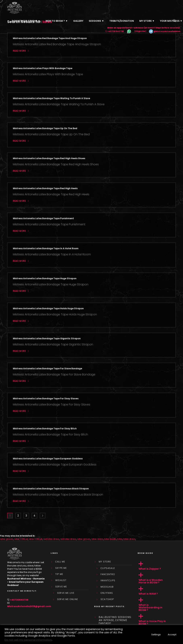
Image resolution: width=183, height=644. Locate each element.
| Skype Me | (140, 31)
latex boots (110, 539)
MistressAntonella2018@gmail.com (29, 606)
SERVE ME (61, 587)
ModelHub (107, 587)
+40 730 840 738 (116, 31)
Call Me (60, 562)
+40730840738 (19, 600)
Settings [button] (156, 635)
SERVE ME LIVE (66, 593)
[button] (157, 566)
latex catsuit (21, 539)
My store (105, 562)
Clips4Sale (108, 568)
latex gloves (7, 539)
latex (120, 539)
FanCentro (108, 574)
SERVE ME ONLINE (67, 599)
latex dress (97, 539)
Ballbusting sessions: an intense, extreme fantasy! (115, 620)
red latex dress (51, 539)
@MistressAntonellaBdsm (165, 31)
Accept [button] (172, 635)
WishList (61, 580)
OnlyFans (107, 593)
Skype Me (61, 568)
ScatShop (107, 599)
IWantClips (108, 581)
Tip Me (59, 574)
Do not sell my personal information (28, 640)
